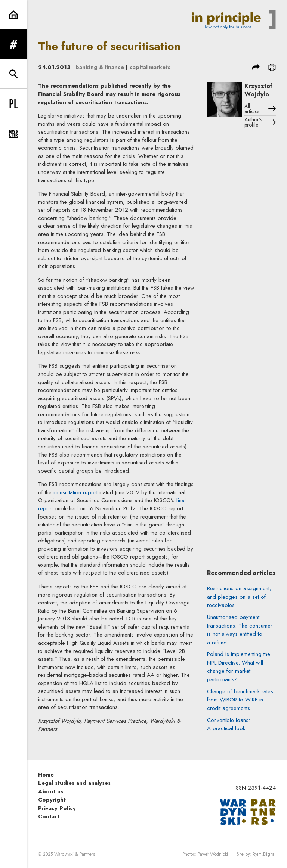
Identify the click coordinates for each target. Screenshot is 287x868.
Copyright (52, 800)
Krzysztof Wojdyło (260, 91)
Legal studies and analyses (74, 783)
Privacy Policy (57, 808)
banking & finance (101, 67)
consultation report (75, 492)
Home (46, 774)
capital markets (152, 67)
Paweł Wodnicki (213, 854)
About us (51, 791)
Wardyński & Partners (75, 854)
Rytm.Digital (264, 854)
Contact (49, 816)
